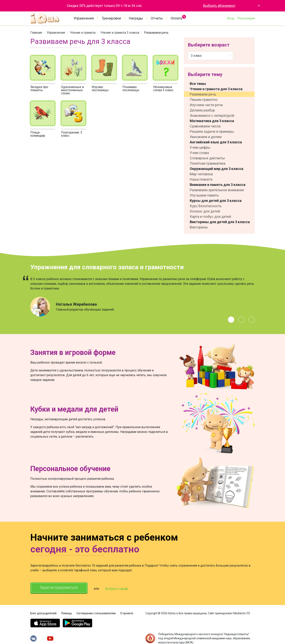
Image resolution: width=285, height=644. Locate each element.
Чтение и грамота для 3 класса (216, 89)
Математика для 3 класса (212, 121)
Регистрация (246, 18)
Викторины (199, 227)
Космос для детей (205, 211)
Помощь (67, 613)
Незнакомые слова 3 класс (163, 89)
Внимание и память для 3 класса (218, 185)
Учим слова (199, 153)
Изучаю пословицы (100, 89)
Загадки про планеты (39, 89)
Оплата (176, 18)
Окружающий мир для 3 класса (217, 169)
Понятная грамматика (208, 163)
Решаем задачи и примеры (212, 131)
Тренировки (111, 18)
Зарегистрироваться (60, 588)
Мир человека (201, 174)
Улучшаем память (204, 195)
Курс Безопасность (206, 206)
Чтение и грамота (83, 33)
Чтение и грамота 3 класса (120, 33)
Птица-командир (38, 134)
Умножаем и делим (206, 137)
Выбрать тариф (118, 588)
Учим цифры (200, 147)
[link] (36, 33)
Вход (231, 18)
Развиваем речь (203, 94)
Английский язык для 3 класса (216, 142)
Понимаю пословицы (131, 89)
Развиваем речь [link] (156, 33)
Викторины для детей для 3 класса (220, 222)
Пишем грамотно (204, 100)
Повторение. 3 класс (72, 134)
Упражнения (84, 18)
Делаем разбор (202, 110)
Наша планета (201, 179)
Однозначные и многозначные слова (72, 90)
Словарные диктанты (207, 158)
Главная (36, 33)
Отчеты (157, 18)
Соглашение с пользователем (96, 613)
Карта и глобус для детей (210, 217)
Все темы (198, 84)
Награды (136, 18)
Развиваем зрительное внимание (217, 190)
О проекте (127, 613)
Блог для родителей (43, 613)
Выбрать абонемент (219, 6)
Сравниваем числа (205, 126)
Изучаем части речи (206, 105)
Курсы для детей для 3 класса (216, 201)
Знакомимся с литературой (212, 116)
